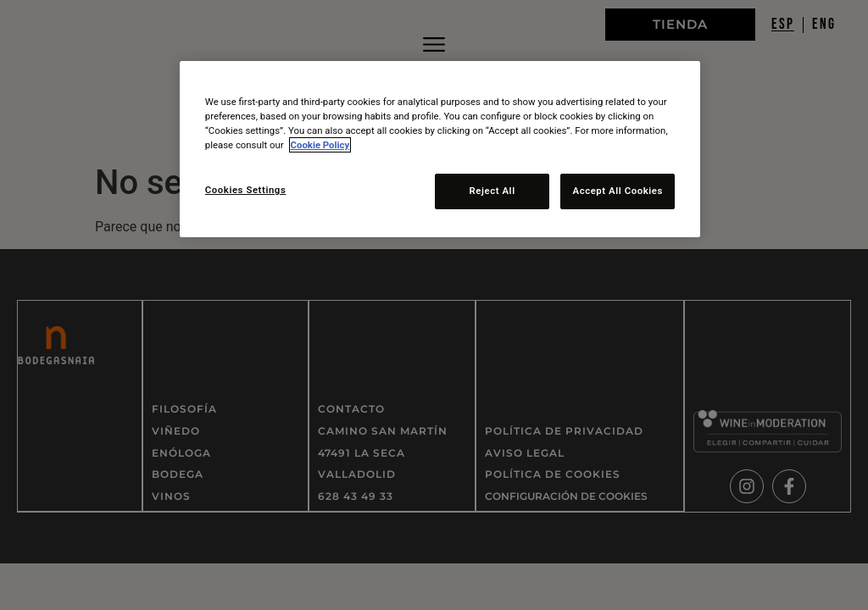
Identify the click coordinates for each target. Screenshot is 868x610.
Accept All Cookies (617, 191)
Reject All (491, 191)
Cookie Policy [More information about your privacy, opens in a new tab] (320, 145)
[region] (440, 150)
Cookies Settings (246, 190)
